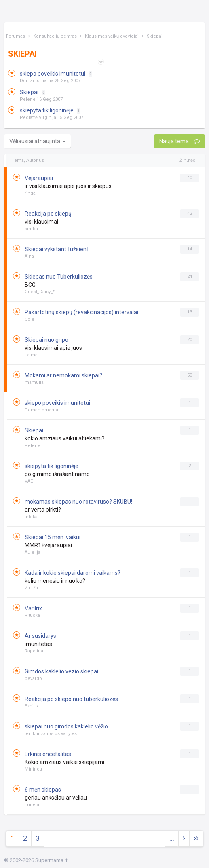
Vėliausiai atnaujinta (37, 141)
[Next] (196, 839)
